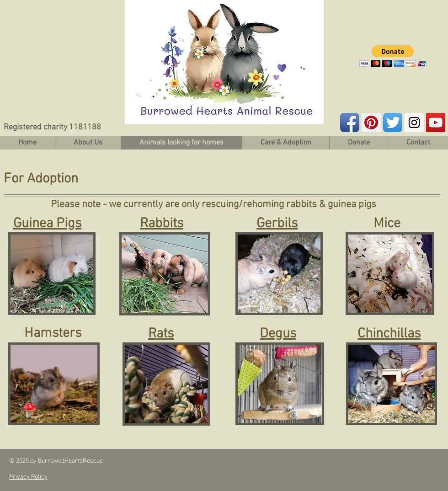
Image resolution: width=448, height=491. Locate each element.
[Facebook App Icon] (350, 123)
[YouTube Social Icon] (436, 123)
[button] (393, 56)
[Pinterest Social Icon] (371, 123)
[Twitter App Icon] (393, 123)
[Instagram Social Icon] (414, 123)
